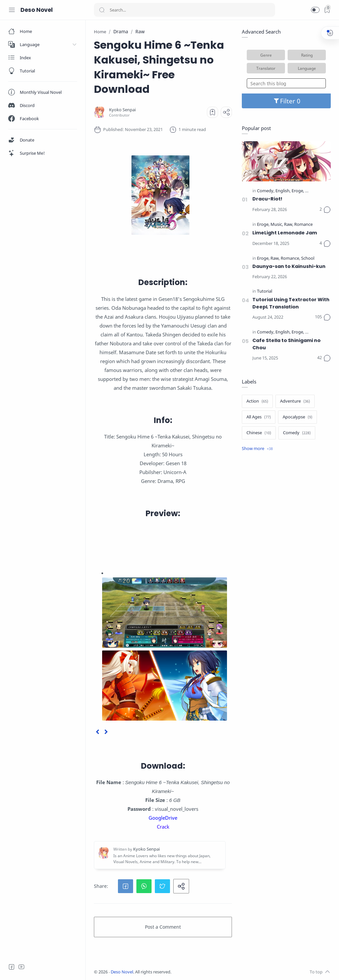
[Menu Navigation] (12, 10)
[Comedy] (266, 191)
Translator (266, 68)
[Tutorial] (265, 291)
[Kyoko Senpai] (122, 110)
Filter (286, 101)
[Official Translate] (321, 191)
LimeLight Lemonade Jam (285, 233)
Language (307, 68)
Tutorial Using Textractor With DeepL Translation (291, 303)
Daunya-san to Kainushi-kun (289, 266)
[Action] (257, 401)
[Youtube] (21, 967)
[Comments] (325, 210)
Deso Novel (37, 10)
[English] (283, 191)
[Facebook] (12, 967)
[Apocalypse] (297, 417)
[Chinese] (259, 433)
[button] (315, 10)
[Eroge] (298, 191)
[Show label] (257, 449)
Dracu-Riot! (267, 199)
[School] (308, 259)
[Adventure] (295, 401)
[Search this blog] (286, 83)
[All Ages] (259, 417)
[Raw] (289, 225)
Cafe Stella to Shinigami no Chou (286, 344)
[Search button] (102, 10)
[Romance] (303, 225)
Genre (266, 55)
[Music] (277, 225)
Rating (307, 55)
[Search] (184, 10)
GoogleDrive (163, 818)
